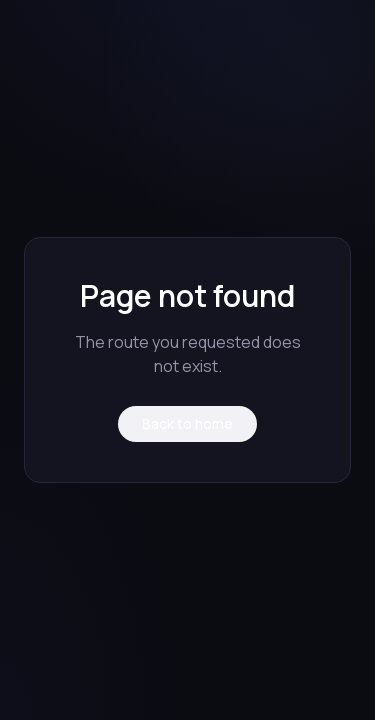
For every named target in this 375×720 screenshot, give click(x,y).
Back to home (187, 423)
